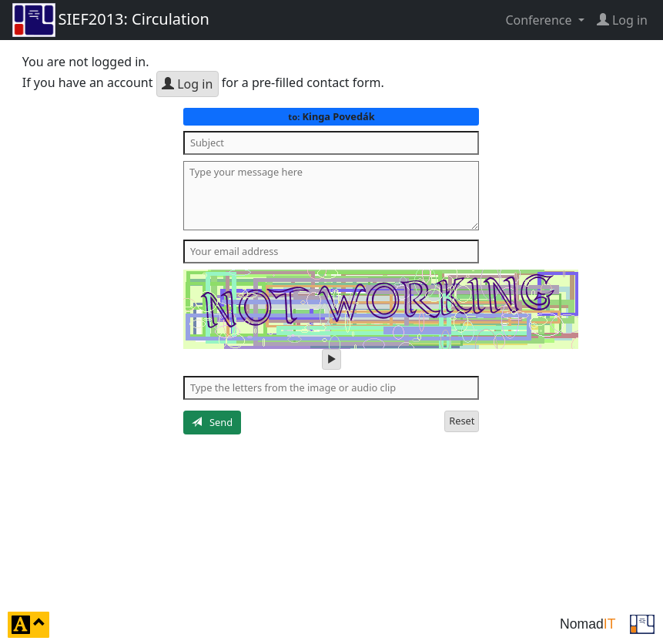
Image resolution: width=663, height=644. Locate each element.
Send (212, 422)
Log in (187, 84)
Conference (540, 20)
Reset (462, 421)
